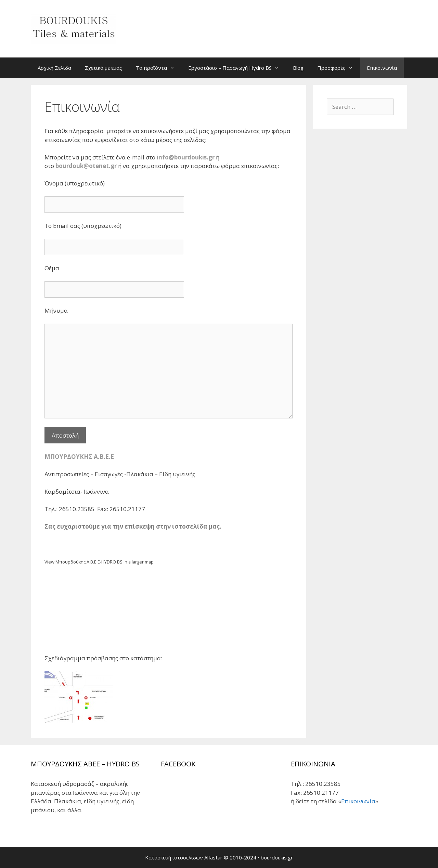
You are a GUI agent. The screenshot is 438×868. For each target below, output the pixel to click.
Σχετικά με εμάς (104, 68)
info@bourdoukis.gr (186, 157)
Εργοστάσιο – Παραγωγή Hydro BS (237, 68)
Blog (298, 68)
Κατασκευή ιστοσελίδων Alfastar (184, 857)
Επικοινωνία (382, 68)
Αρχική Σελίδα (54, 68)
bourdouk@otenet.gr (86, 166)
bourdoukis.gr (277, 857)
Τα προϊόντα (159, 68)
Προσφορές (339, 68)
